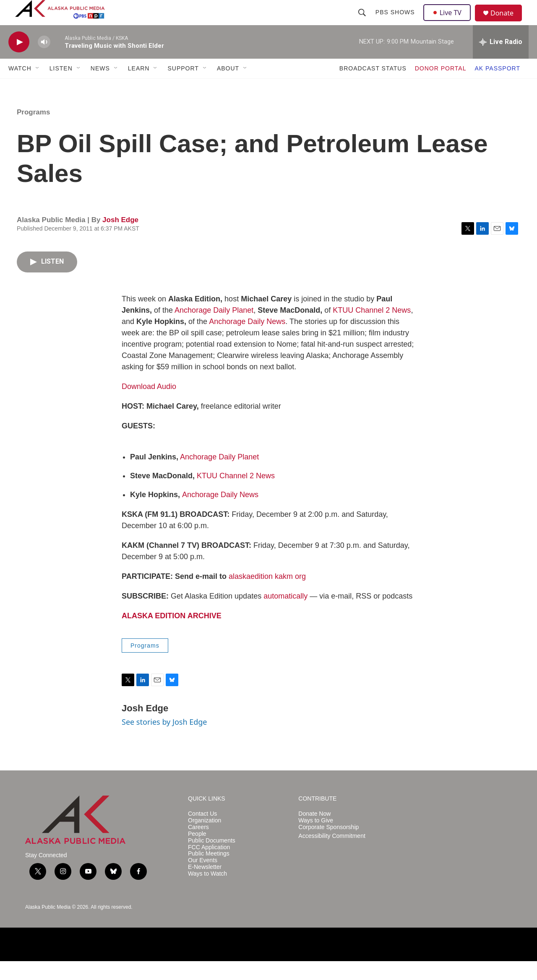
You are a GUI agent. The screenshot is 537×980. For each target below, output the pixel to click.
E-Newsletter (205, 886)
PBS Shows (396, 22)
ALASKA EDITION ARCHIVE (172, 635)
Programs (33, 131)
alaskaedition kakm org (267, 595)
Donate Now (314, 833)
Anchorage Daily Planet (214, 329)
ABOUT (228, 87)
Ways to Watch (207, 893)
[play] (19, 61)
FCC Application (209, 866)
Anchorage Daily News (247, 340)
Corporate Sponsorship (328, 846)
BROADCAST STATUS (373, 87)
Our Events (203, 879)
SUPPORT (183, 87)
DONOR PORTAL (441, 87)
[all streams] (501, 61)
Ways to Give (316, 839)
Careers (198, 846)
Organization (205, 839)
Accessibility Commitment (332, 855)
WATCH (20, 87)
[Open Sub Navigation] (38, 87)
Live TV (449, 22)
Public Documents (212, 859)
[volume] (44, 61)
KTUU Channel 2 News (372, 329)
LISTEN (61, 87)
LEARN (139, 87)
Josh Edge (120, 239)
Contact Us (202, 833)
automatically (285, 615)
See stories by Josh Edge (164, 741)
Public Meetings (209, 872)
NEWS (100, 87)
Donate (507, 23)
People (197, 853)
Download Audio (149, 405)
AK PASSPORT (497, 87)
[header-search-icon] (363, 22)
